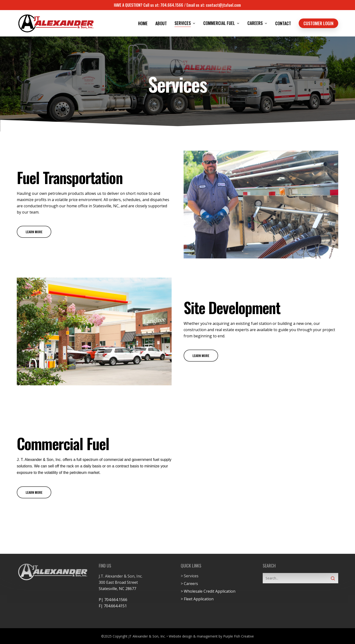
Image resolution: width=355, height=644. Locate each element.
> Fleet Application (197, 599)
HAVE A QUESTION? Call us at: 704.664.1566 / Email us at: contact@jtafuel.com (177, 5)
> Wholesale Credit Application (208, 591)
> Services (190, 576)
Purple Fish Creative (239, 636)
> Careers (189, 584)
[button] (34, 232)
